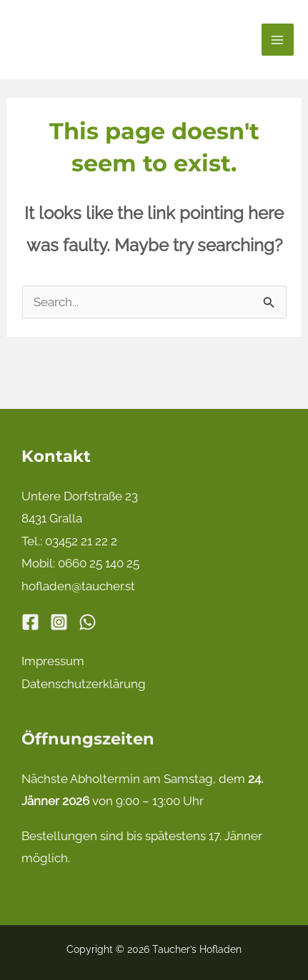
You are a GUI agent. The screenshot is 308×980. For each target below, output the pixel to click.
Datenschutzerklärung (84, 684)
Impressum (53, 661)
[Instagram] (59, 622)
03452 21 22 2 (81, 541)
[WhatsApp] (88, 622)
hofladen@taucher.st (78, 586)
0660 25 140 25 (99, 563)
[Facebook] (30, 622)
